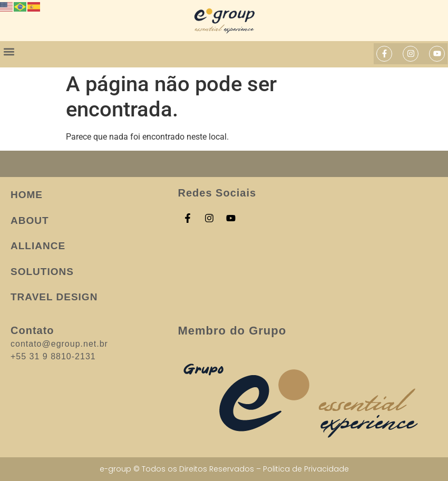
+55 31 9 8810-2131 (53, 356)
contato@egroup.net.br (59, 344)
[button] (9, 51)
